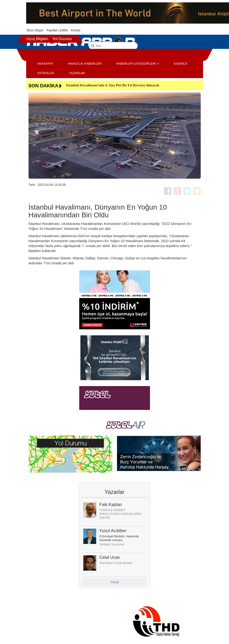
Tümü (115, 582)
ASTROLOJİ (46, 73)
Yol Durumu (62, 39)
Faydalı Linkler (57, 30)
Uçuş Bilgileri (37, 39)
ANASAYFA (45, 64)
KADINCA (181, 64)
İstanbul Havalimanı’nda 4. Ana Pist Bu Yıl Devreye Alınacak (113, 85)
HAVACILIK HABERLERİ (85, 64)
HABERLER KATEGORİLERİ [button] (137, 64)
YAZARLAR (77, 73)
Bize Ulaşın (35, 30)
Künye (76, 30)
